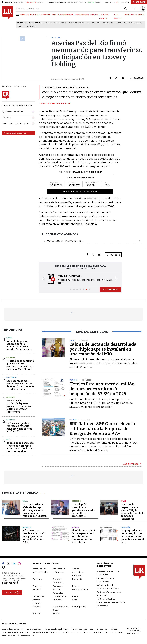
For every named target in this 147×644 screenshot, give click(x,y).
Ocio (75, 600)
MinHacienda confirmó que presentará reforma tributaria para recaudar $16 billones (20, 365)
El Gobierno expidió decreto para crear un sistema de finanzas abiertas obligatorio (83, 536)
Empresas (37, 586)
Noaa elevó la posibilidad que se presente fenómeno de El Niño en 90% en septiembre (20, 406)
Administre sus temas (15, 133)
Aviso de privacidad (106, 585)
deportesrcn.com (26, 636)
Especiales (57, 586)
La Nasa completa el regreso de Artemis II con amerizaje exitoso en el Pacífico (19, 427)
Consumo (37, 579)
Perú (20, 26)
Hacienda (11, 358)
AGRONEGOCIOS (82, 15)
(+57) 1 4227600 (10, 583)
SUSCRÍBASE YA (110, 289)
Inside (75, 596)
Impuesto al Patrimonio (56, 23)
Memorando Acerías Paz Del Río (92, 241)
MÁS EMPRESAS (131, 464)
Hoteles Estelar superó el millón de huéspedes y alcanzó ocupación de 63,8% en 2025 (102, 389)
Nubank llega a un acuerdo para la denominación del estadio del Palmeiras (19, 345)
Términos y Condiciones (108, 589)
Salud (123, 501)
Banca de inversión (133, 23)
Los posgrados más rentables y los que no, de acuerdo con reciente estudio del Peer (21, 385)
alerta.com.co (9, 636)
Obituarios (57, 600)
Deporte (27, 527)
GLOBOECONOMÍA (65, 15)
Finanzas (37, 589)
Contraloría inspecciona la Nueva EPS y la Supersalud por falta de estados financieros (133, 512)
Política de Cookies (106, 599)
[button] (43, 279)
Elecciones (30, 26)
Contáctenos (103, 582)
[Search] (125, 9)
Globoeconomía (80, 589)
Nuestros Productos (106, 578)
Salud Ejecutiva (79, 607)
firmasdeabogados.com (83, 629)
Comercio (76, 501)
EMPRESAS (46, 15)
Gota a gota (108, 23)
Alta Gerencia (59, 569)
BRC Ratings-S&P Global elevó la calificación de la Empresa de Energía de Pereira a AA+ (102, 429)
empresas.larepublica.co (57, 629)
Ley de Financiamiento (79, 23)
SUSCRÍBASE (139, 2)
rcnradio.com (84, 632)
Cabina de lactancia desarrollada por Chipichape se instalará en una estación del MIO (103, 349)
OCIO (54, 15)
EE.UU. (9, 440)
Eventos (76, 586)
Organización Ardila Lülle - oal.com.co (134, 631)
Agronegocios (39, 569)
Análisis (76, 569)
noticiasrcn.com (101, 632)
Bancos (75, 527)
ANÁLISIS (94, 15)
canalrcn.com (69, 632)
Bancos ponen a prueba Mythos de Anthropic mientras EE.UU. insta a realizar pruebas (20, 447)
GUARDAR (136, 78)
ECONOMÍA (35, 15)
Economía (77, 579)
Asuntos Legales (40, 572)
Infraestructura (59, 596)
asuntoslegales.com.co (13, 629)
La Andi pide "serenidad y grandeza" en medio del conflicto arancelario (83, 510)
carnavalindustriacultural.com (46, 632)
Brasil (9, 338)
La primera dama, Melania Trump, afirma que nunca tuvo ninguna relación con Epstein (35, 510)
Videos (56, 613)
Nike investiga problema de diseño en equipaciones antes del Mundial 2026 (34, 536)
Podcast (37, 607)
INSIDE (141, 15)
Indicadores (38, 596)
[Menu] (18, 15)
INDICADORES (131, 15)
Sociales (37, 613)
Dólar (119, 23)
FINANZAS (24, 15)
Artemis (96, 23)
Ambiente (11, 397)
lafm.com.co (117, 632)
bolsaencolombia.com (108, 629)
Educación (11, 377)
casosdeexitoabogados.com (16, 632)
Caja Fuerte (58, 572)
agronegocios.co (35, 629)
